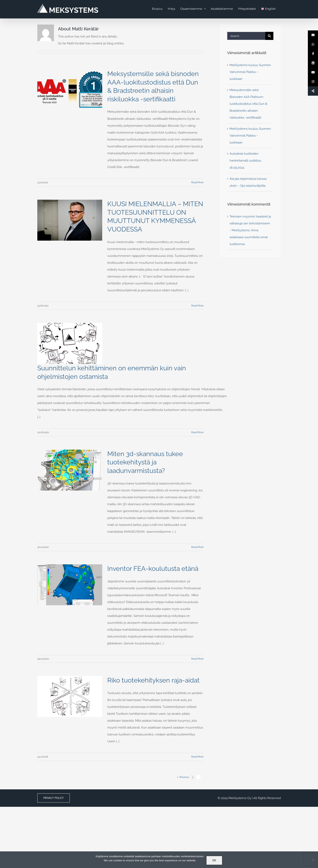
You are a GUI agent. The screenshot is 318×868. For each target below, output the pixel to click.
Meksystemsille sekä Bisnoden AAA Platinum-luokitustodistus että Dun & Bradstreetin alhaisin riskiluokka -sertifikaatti (248, 104)
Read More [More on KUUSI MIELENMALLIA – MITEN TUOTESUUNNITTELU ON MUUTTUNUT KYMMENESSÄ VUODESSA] (197, 306)
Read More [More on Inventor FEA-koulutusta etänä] (197, 659)
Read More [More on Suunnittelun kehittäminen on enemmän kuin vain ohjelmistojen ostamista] (197, 432)
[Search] (269, 36)
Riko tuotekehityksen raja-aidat (153, 680)
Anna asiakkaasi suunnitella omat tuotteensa (249, 237)
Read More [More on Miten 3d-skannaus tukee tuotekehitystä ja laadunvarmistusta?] (197, 547)
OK (214, 860)
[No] (313, 860)
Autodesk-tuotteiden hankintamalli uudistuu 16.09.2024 (245, 161)
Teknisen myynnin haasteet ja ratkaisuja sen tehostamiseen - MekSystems (250, 223)
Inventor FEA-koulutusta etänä (153, 568)
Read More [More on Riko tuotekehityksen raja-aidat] (197, 757)
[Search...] (246, 36)
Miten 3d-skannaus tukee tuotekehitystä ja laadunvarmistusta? (145, 462)
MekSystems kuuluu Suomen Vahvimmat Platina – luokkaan (250, 72)
